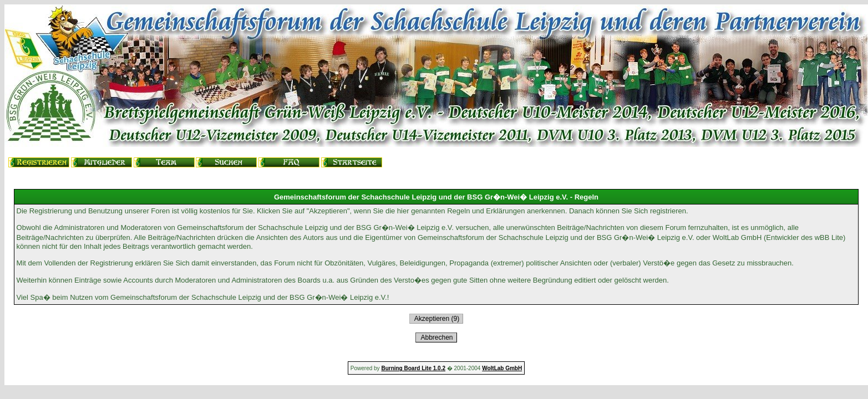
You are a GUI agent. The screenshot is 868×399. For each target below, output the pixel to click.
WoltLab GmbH (502, 368)
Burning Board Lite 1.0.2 (413, 368)
